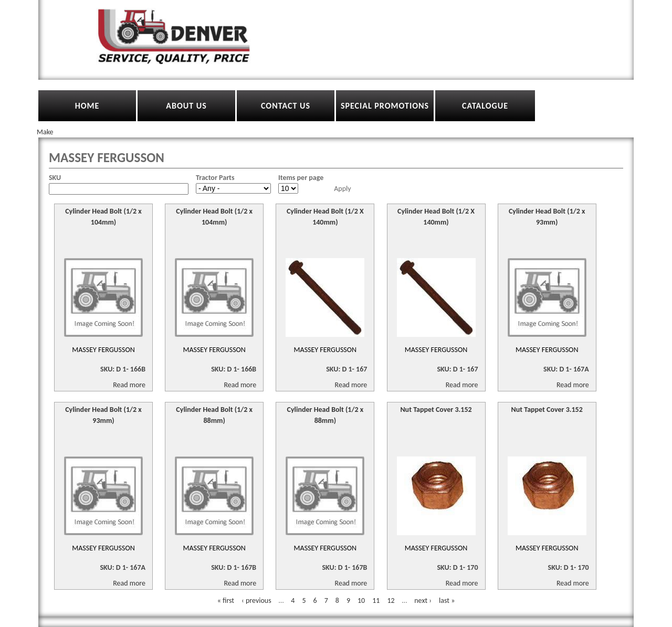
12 (391, 601)
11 (376, 601)
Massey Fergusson (103, 350)
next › (423, 601)
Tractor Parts (215, 178)
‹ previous (256, 601)
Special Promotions (385, 106)
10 (361, 601)
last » (447, 601)
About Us (186, 106)
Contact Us (286, 106)
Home (87, 106)
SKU (55, 178)
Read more (129, 385)
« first (226, 601)
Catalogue (485, 106)
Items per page (301, 178)
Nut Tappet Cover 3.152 (436, 410)
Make (45, 132)
